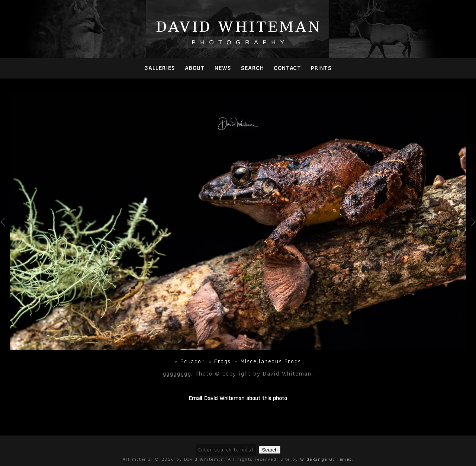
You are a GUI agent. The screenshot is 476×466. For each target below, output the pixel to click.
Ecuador (192, 361)
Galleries (160, 68)
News (223, 68)
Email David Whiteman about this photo (238, 398)
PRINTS (321, 68)
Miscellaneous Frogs (271, 361)
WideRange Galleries (326, 459)
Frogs (223, 361)
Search (253, 68)
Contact (287, 68)
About (195, 68)
